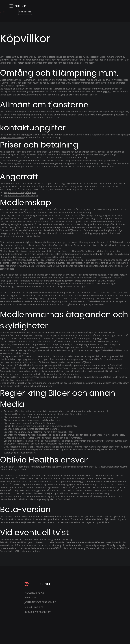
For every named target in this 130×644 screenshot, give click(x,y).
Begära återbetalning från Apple (20, 193)
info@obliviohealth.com (12, 138)
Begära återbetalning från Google (21, 195)
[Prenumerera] (25, 12)
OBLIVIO (20, 6)
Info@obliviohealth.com (38, 612)
